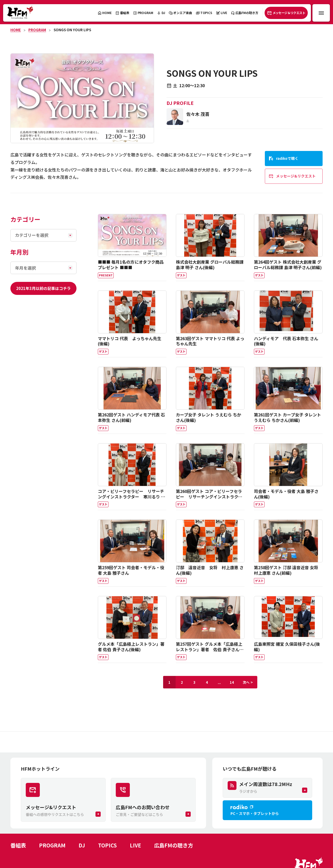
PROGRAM (37, 30)
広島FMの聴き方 (174, 845)
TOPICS (107, 845)
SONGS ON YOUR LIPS (72, 30)
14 (232, 682)
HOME (16, 30)
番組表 (18, 845)
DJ (82, 845)
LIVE (135, 845)
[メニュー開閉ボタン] (321, 13)
